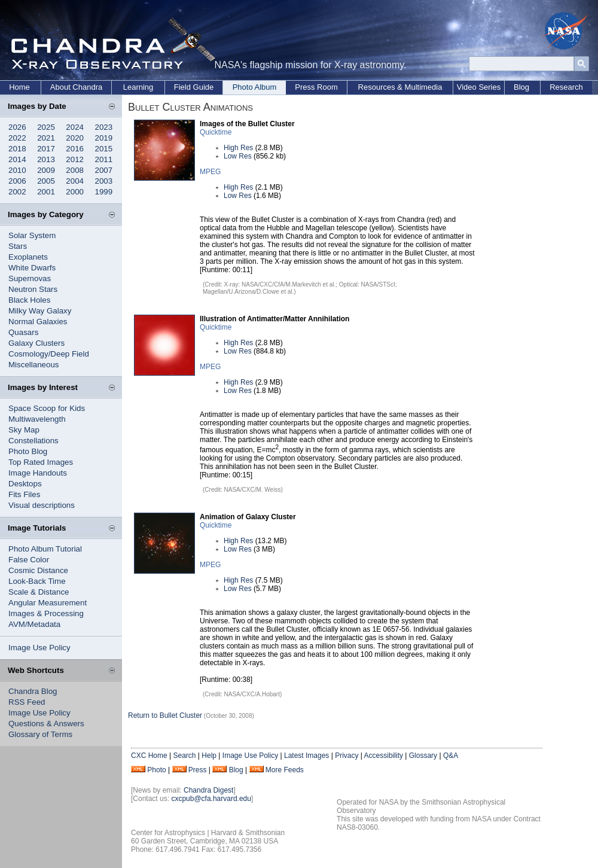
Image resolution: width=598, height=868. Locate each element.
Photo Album (255, 87)
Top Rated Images (41, 462)
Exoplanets (28, 257)
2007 (104, 170)
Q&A (451, 756)
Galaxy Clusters (36, 343)
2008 (75, 170)
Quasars (23, 332)
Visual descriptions (42, 505)
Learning (138, 87)
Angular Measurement (48, 603)
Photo (156, 770)
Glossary (423, 756)
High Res (238, 148)
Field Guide (194, 87)
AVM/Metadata (34, 624)
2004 (75, 181)
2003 (104, 181)
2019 (104, 138)
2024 (75, 127)
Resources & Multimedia (400, 87)
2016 (75, 149)
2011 (104, 159)
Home (19, 87)
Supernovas (30, 278)
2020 (75, 138)
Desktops (25, 484)
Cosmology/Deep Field (49, 354)
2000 (75, 192)
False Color (29, 560)
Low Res (238, 156)
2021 (46, 138)
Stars (18, 246)
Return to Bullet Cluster (165, 715)
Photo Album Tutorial (45, 549)
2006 (17, 181)
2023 (104, 127)
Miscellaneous (33, 365)
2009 (46, 170)
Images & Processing (46, 613)
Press (198, 770)
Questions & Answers (46, 724)
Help (209, 756)
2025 (46, 127)
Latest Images (306, 756)
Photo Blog (28, 451)
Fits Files (24, 494)
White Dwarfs (32, 268)
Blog (521, 87)
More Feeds (285, 770)
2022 (17, 138)
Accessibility (384, 756)
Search (184, 756)
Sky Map (24, 430)
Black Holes (29, 300)
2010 (17, 170)
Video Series (479, 87)
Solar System (32, 235)
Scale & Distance (39, 592)
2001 (46, 192)
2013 (46, 159)
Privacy (347, 756)
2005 (46, 181)
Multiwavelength (37, 419)
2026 (17, 127)
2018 (17, 149)
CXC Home (149, 756)
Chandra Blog (33, 691)
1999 (104, 192)
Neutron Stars (33, 289)
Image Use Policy (39, 648)
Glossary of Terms (40, 734)
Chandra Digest (208, 790)
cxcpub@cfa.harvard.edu (211, 799)
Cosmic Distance (38, 570)
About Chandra (76, 87)
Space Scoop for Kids (47, 408)
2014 (17, 159)
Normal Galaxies (38, 322)
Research (566, 87)
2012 (75, 159)
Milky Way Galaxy (40, 311)
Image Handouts (38, 473)
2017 (46, 149)
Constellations (33, 441)
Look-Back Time (37, 581)
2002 (17, 192)
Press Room (316, 87)
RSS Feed (27, 702)
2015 (104, 149)
